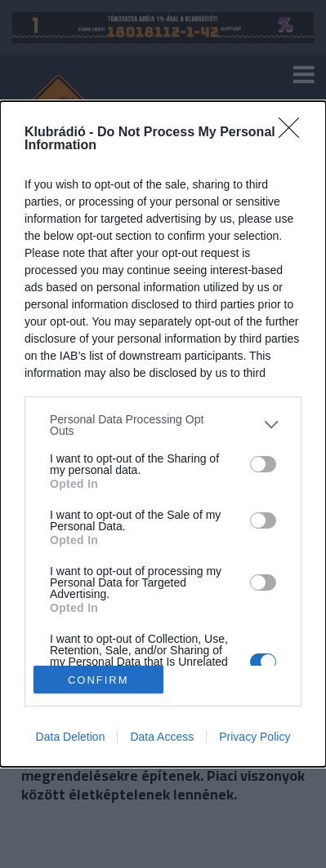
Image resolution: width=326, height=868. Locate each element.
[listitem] (163, 425)
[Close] (294, 133)
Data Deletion (71, 737)
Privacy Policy (255, 737)
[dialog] (163, 434)
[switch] (263, 464)
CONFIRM (98, 679)
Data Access (162, 737)
